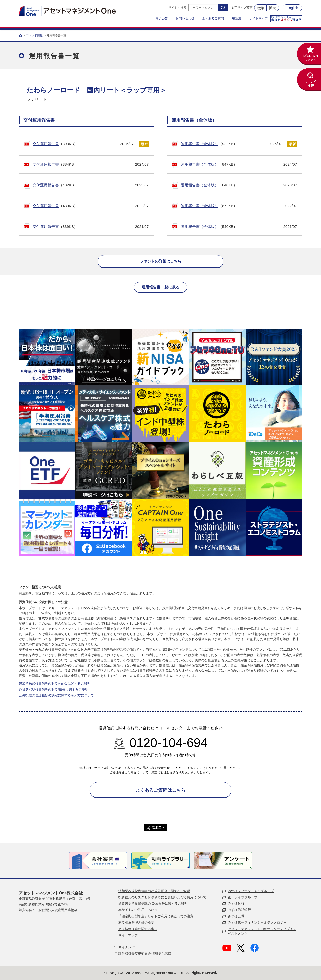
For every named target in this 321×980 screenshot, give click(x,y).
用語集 (237, 18)
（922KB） (231, 144)
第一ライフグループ (243, 897)
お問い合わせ (185, 18)
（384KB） (91, 165)
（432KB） (91, 185)
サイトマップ (258, 18)
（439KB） (91, 206)
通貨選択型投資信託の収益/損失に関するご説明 (54, 690)
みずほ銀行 (236, 904)
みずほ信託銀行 (239, 910)
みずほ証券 (236, 916)
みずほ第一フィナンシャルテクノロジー (257, 922)
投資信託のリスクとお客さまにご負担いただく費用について (162, 897)
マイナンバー (128, 947)
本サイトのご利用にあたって (140, 910)
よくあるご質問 (213, 18)
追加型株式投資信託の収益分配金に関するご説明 (55, 683)
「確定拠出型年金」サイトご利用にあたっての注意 (156, 916)
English (292, 8)
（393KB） (83, 144)
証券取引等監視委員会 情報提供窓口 (145, 954)
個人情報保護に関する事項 (138, 929)
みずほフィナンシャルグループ (251, 891)
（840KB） (239, 185)
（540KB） (239, 227)
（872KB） (239, 206)
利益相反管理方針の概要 (136, 922)
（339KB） (91, 227)
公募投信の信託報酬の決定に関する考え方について (56, 695)
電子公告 (162, 18)
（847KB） (239, 165)
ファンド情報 (34, 35)
